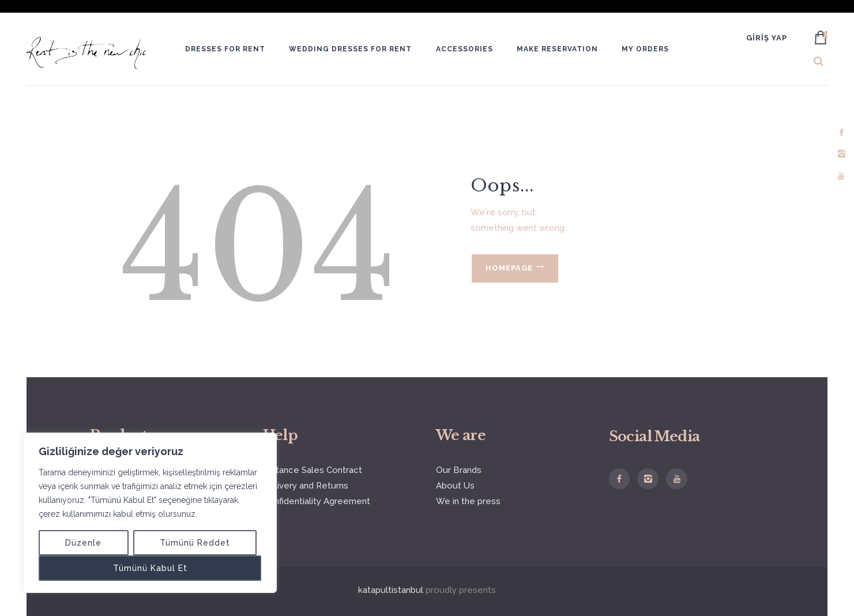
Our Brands (459, 470)
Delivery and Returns (306, 486)
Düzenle (83, 543)
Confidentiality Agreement (317, 501)
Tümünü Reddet (195, 543)
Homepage (509, 268)
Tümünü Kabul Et (150, 568)
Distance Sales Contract (313, 470)
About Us (455, 486)
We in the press (468, 501)
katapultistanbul (391, 590)
